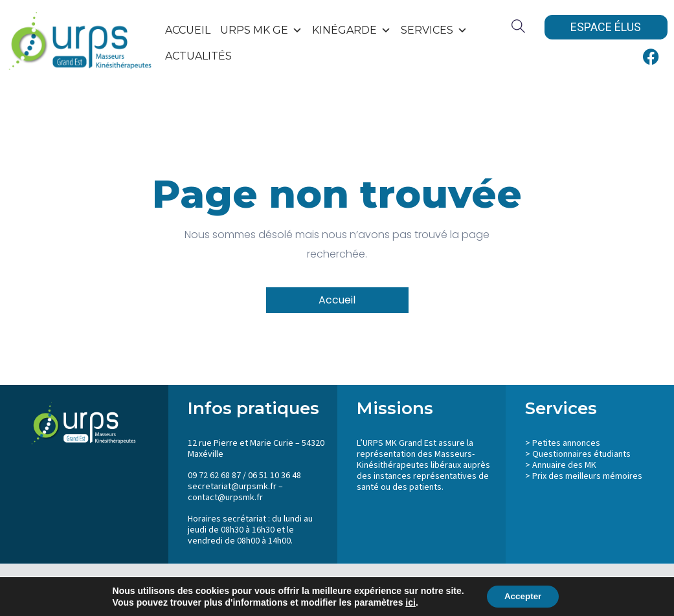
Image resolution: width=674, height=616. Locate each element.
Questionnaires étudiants (581, 454)
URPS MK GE (261, 30)
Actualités (198, 56)
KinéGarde (352, 30)
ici (408, 602)
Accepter (523, 596)
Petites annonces (566, 443)
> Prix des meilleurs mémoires (584, 476)
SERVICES (434, 30)
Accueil (188, 30)
